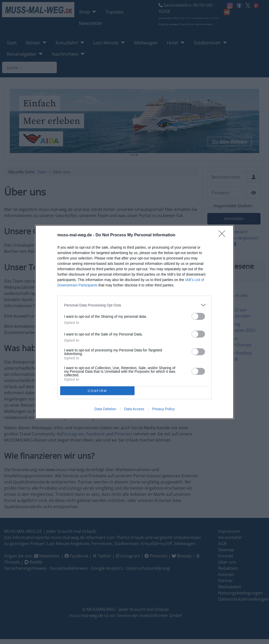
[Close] (223, 235)
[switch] (198, 316)
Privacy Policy (163, 409)
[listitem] (134, 305)
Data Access (134, 409)
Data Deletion (105, 409)
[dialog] (134, 322)
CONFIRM (97, 391)
